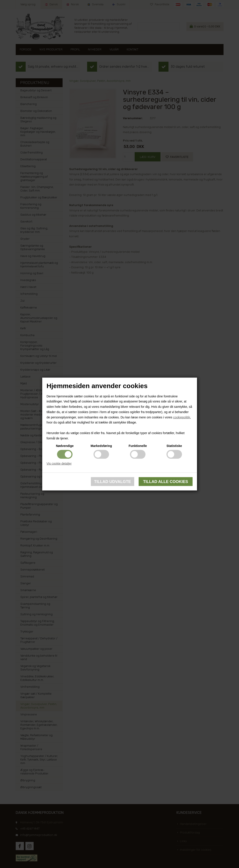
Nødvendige (65, 446)
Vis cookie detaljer (59, 463)
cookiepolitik (182, 417)
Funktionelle (138, 446)
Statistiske (174, 446)
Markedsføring (101, 446)
